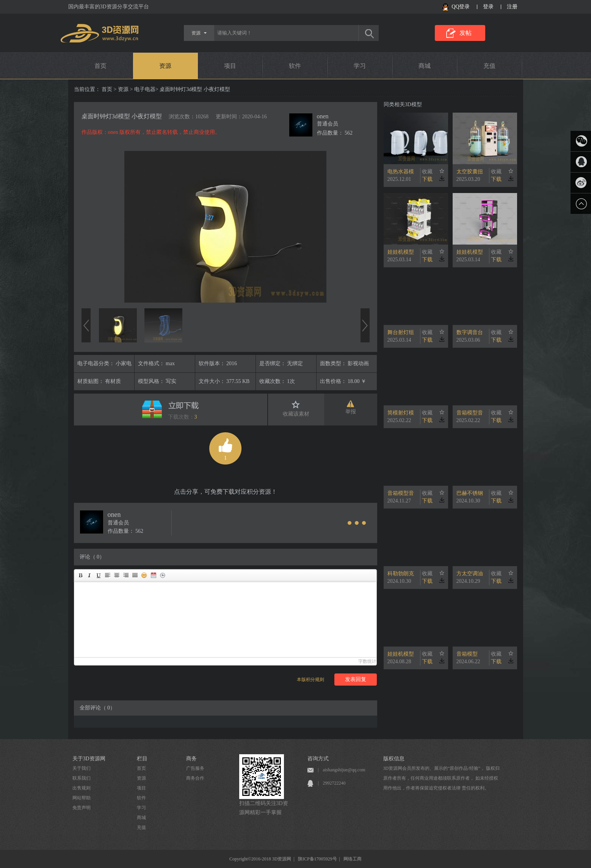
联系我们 (82, 778)
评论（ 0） (92, 557)
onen (323, 116)
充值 (489, 66)
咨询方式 (318, 759)
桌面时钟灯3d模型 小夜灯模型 (122, 116)
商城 (425, 66)
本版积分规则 (310, 680)
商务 (191, 759)
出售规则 (82, 788)
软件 (295, 66)
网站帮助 (82, 798)
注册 (512, 7)
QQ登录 (461, 7)
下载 (427, 179)
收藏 (427, 172)
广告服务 (195, 768)
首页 (100, 66)
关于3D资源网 (89, 759)
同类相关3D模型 (403, 104)
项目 (230, 66)
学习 (360, 66)
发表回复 (356, 679)
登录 (488, 7)
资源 (165, 66)
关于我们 (82, 768)
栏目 (142, 759)
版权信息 (394, 759)
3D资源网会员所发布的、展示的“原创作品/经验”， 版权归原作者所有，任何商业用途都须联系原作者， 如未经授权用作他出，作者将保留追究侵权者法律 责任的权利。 (442, 778)
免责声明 (82, 808)
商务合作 (195, 778)
